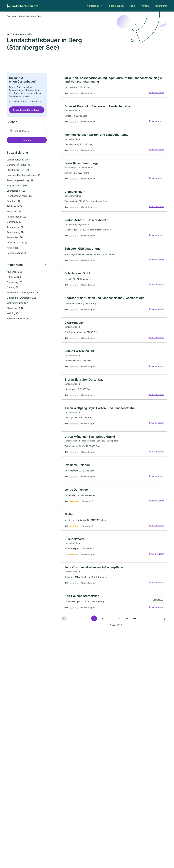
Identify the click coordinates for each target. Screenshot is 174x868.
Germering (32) (15, 282)
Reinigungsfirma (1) (17, 243)
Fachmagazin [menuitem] (116, 6)
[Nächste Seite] (165, 624)
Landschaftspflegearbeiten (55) (24, 175)
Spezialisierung (17, 153)
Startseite (12, 16)
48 (118, 624)
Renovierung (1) (15, 232)
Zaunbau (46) (14, 201)
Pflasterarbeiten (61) (18, 170)
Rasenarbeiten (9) (16, 217)
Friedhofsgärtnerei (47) (19, 196)
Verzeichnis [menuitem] (93, 6)
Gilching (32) (14, 277)
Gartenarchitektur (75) (19, 165)
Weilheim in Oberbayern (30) (22, 293)
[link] (114, 86)
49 (126, 624)
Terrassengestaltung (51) (20, 181)
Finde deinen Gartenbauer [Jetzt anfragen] (27, 110)
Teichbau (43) (14, 207)
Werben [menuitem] (145, 6)
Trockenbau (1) (15, 227)
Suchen (27, 140)
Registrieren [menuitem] (161, 6)
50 (134, 624)
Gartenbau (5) (14, 222)
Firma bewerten (156, 93)
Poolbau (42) (14, 212)
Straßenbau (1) (15, 238)
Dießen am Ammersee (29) (21, 298)
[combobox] (27, 131)
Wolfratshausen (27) (18, 303)
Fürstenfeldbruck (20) (19, 319)
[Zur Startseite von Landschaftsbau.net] (23, 6)
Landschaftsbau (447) (19, 160)
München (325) (15, 272)
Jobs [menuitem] (132, 6)
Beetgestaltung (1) (17, 253)
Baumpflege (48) (16, 191)
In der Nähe (15, 265)
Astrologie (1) (14, 248)
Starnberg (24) (15, 308)
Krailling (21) (14, 314)
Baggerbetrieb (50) (17, 186)
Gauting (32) (14, 288)
